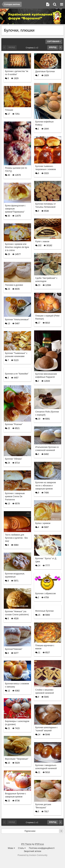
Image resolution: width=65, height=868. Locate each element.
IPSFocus (39, 844)
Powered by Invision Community (32, 855)
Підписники (30, 831)
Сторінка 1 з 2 (32, 48)
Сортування (54, 42)
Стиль (22, 848)
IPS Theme (26, 844)
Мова (11, 848)
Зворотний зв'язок (32, 851)
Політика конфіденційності (42, 848)
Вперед (53, 47)
